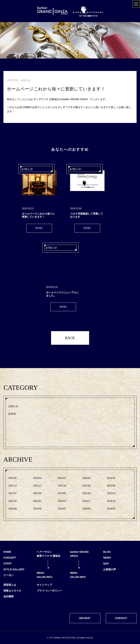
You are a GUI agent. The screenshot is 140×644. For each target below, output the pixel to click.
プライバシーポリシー (49, 591)
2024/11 (86, 501)
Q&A (106, 563)
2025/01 (37, 501)
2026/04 (37, 478)
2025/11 (37, 486)
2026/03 (62, 478)
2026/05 (12, 478)
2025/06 (37, 493)
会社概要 (9, 596)
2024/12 (62, 501)
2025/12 (12, 486)
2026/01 (111, 478)
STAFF (7, 563)
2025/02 (12, 501)
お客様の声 (110, 569)
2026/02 (87, 478)
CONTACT (121, 618)
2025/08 (111, 486)
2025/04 (87, 493)
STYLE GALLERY (14, 569)
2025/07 (12, 493)
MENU (40, 573)
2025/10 (62, 486)
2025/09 (87, 486)
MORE (39, 228)
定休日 (12, 414)
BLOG (107, 552)
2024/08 (37, 509)
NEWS (107, 558)
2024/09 (12, 509)
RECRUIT (85, 618)
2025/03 (111, 493)
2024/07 (62, 509)
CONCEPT (10, 558)
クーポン (9, 575)
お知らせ (13, 406)
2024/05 (111, 509)
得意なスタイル (12, 591)
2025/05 (62, 493)
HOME (7, 552)
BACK (70, 338)
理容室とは (10, 585)
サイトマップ (44, 585)
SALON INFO (45, 577)
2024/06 (87, 509)
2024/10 (111, 501)
